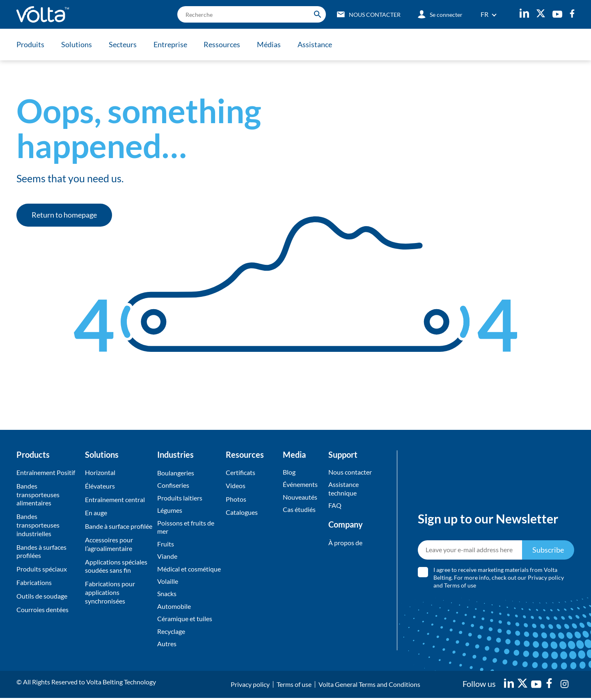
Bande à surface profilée (119, 526)
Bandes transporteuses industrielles (38, 525)
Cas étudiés (299, 510)
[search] (250, 14)
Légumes (170, 511)
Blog (289, 472)
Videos (236, 486)
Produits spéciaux (42, 569)
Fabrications (34, 582)
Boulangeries (176, 473)
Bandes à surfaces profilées (41, 551)
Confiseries (173, 485)
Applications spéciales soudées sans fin (116, 566)
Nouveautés (300, 497)
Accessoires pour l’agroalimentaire (109, 544)
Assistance (318, 44)
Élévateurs (100, 486)
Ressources (224, 44)
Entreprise (172, 44)
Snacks (167, 595)
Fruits (166, 545)
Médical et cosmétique (189, 570)
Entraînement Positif (46, 472)
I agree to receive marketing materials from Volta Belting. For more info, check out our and (499, 579)
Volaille (168, 582)
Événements (300, 485)
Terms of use (460, 586)
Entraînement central (115, 499)
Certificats (241, 472)
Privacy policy (546, 579)
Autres (167, 646)
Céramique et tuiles (185, 621)
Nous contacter (350, 472)
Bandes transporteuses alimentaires (38, 495)
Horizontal (100, 472)
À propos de (345, 543)
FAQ (335, 506)
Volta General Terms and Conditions (369, 686)
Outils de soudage (42, 596)
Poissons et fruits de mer (186, 528)
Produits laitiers (180, 498)
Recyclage (171, 633)
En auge (96, 513)
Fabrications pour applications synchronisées (110, 592)
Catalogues (242, 513)
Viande (167, 557)
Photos (236, 499)
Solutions (77, 44)
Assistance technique (344, 489)
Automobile (174, 608)
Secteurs (124, 44)
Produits (30, 44)
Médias (271, 44)
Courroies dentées (42, 609)
